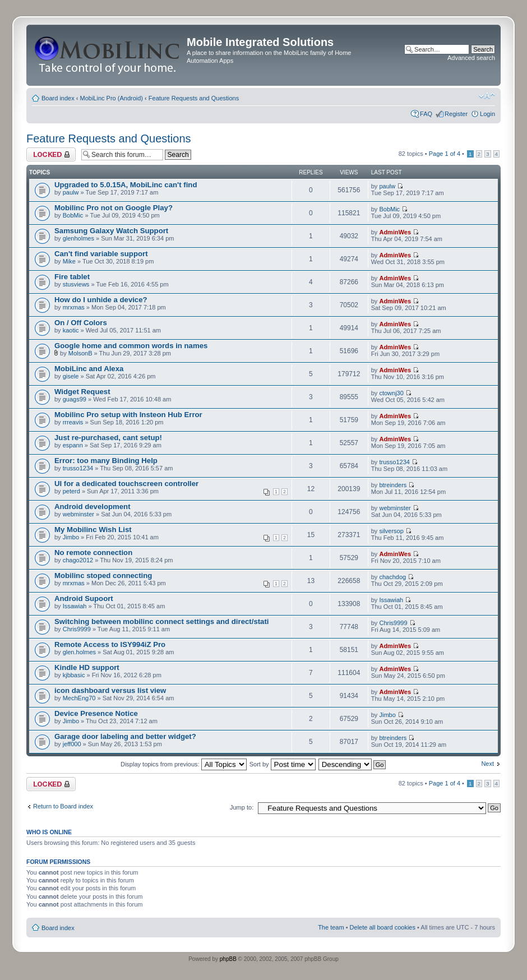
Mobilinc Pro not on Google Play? (114, 208)
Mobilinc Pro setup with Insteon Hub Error (128, 415)
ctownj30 (391, 393)
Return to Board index (63, 806)
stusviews (76, 284)
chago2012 (78, 560)
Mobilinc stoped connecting (103, 575)
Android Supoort (84, 598)
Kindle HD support (87, 667)
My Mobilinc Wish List (93, 530)
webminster (78, 514)
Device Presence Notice (96, 713)
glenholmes (78, 238)
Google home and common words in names (131, 346)
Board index (58, 98)
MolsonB (80, 353)
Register (456, 114)
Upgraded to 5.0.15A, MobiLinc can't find (126, 185)
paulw (71, 192)
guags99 (75, 399)
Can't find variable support (101, 254)
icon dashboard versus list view (110, 690)
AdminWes (395, 232)
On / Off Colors (81, 323)
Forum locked (51, 154)
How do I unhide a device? (101, 300)
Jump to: (242, 807)
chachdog (392, 577)
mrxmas (74, 307)
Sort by (283, 764)
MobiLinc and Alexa (89, 369)
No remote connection (93, 553)
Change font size (487, 96)
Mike (69, 261)
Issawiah (75, 606)
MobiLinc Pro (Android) (112, 98)
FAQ (426, 114)
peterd (71, 491)
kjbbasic (74, 675)
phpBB (228, 959)
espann (73, 445)
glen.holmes (79, 652)
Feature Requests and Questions (194, 98)
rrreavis (73, 422)
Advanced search (471, 58)
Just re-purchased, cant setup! (108, 438)
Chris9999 (77, 629)
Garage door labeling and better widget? (125, 736)
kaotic (71, 330)
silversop (391, 531)
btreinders (393, 485)
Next (487, 764)
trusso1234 (78, 468)
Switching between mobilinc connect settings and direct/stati (162, 621)
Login (487, 114)
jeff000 (72, 744)
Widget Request (82, 392)
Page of (445, 154)
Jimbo (71, 537)
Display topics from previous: (184, 764)
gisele (71, 376)
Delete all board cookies (383, 927)
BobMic (73, 215)
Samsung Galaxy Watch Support (111, 231)
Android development (93, 507)
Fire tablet (72, 277)
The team (331, 927)
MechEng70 (79, 698)
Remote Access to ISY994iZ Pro (110, 644)
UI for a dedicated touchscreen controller (126, 484)
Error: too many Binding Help (106, 461)
